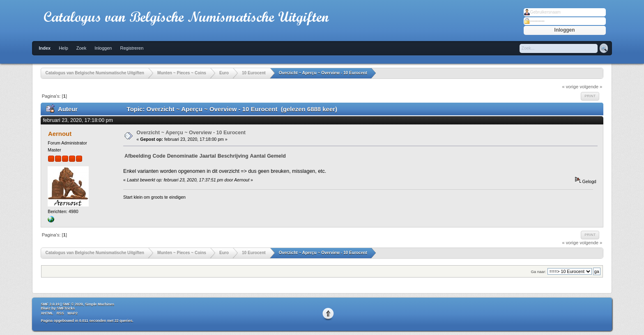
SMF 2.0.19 (50, 304)
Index (45, 48)
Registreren (132, 48)
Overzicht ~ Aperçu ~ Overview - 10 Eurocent (191, 133)
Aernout (60, 134)
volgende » (591, 87)
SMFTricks (66, 308)
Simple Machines (100, 304)
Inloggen (103, 48)
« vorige (570, 87)
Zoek (81, 48)
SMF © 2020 (73, 304)
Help (63, 48)
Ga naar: (538, 272)
